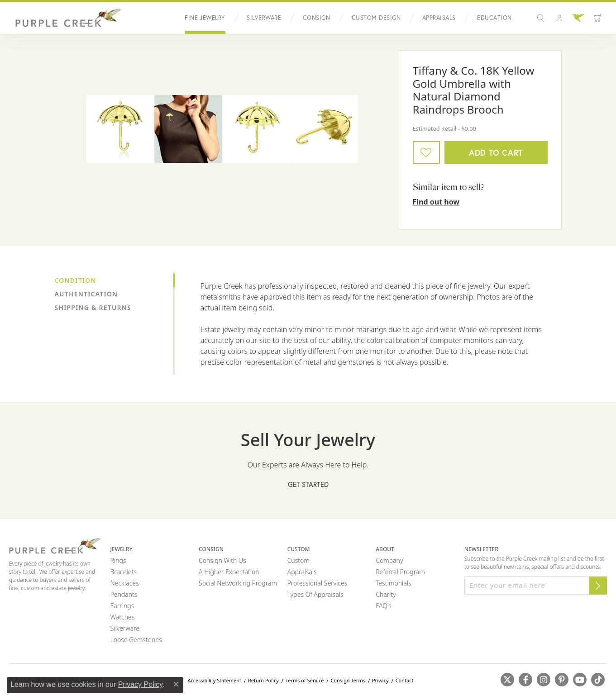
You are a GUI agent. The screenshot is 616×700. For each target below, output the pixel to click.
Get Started (308, 484)
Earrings (122, 606)
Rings (118, 560)
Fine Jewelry (205, 18)
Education (494, 18)
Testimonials (393, 583)
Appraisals (439, 18)
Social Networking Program (238, 583)
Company (389, 560)
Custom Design (376, 18)
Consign (316, 18)
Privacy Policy (140, 684)
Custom (298, 560)
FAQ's (384, 606)
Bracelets (124, 572)
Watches (123, 617)
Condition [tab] (76, 280)
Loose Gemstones (136, 640)
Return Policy (263, 680)
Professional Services (318, 583)
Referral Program (400, 572)
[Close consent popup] (176, 684)
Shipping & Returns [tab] (93, 307)
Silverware (264, 18)
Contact (405, 680)
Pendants (124, 594)
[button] (542, 18)
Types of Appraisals (315, 594)
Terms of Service (305, 680)
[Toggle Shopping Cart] (598, 18)
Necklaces (125, 583)
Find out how (436, 202)
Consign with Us (222, 560)
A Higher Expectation (229, 572)
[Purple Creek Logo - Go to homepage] (66, 18)
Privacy (380, 680)
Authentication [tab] (86, 294)
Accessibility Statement (214, 680)
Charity (386, 594)
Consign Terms (348, 680)
